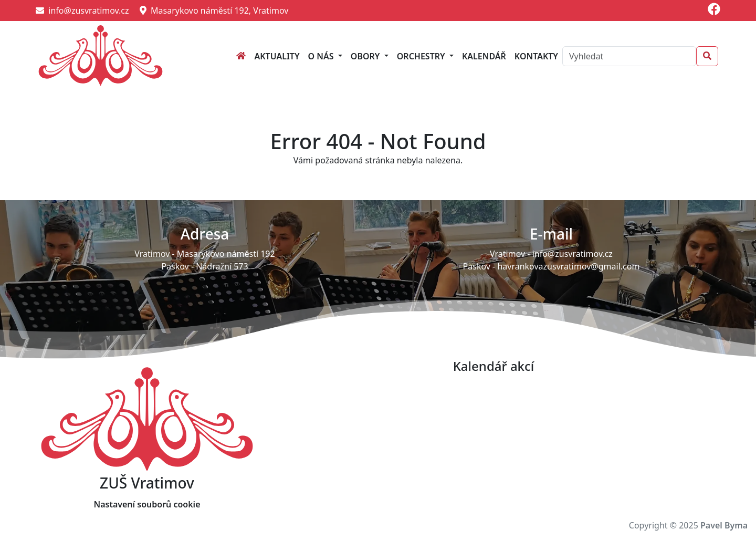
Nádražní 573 (222, 266)
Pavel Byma (724, 525)
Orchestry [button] (422, 56)
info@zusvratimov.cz (82, 11)
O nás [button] (322, 56)
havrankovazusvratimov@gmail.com (568, 266)
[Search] (629, 56)
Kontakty (536, 56)
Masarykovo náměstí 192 (226, 254)
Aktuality (277, 56)
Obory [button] (366, 56)
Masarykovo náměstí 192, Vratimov (214, 11)
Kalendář (484, 56)
